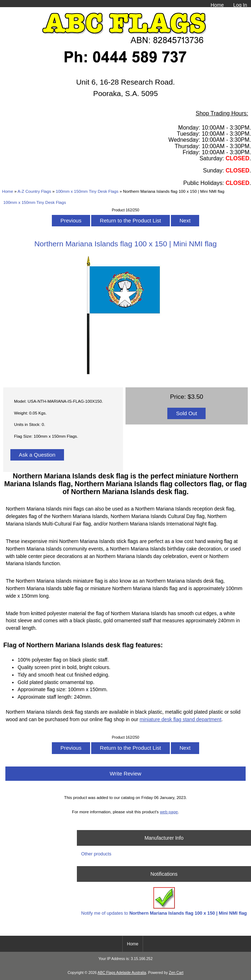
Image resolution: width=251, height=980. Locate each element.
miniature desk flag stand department (180, 719)
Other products (96, 854)
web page (169, 812)
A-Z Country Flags (34, 191)
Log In (240, 5)
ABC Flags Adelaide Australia (122, 973)
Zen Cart (176, 973)
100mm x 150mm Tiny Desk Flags (87, 191)
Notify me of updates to (164, 901)
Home (217, 5)
